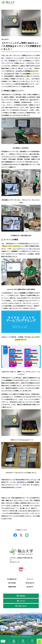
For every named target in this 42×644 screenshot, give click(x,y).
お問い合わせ (22, 606)
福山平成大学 (30, 587)
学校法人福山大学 (30, 583)
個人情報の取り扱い (12, 579)
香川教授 (18, 71)
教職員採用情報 (12, 587)
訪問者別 (14, 642)
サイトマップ (30, 579)
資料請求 (22, 596)
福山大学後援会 (12, 583)
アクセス (22, 601)
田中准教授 (8, 74)
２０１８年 (28, 68)
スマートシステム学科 (17, 58)
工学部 (8, 58)
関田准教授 (20, 482)
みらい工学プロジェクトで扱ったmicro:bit (26, 249)
